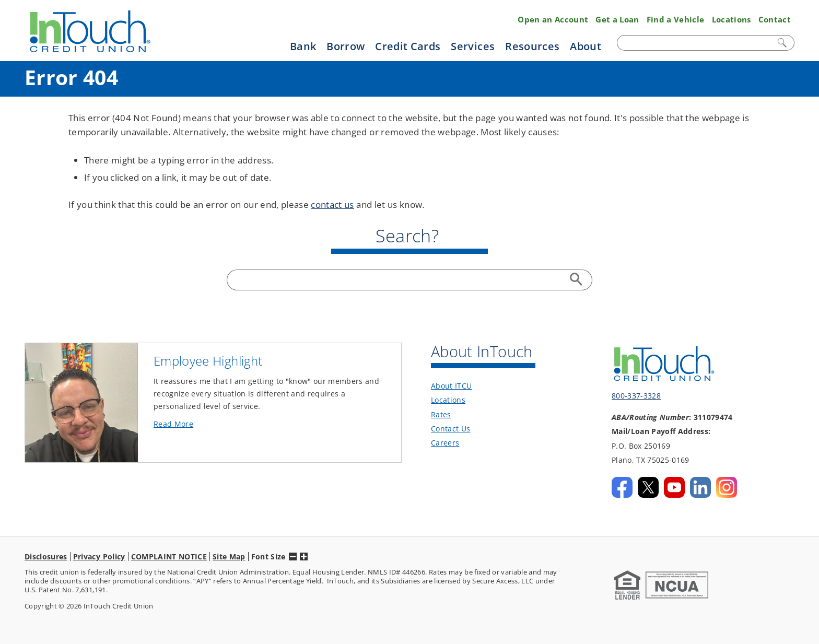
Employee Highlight (208, 361)
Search (783, 43)
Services (473, 46)
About (586, 46)
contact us (332, 204)
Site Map (229, 557)
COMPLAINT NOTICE (169, 557)
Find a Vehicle (676, 19)
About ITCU (451, 386)
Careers (445, 443)
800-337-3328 (636, 396)
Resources (532, 46)
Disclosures (46, 557)
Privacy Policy (99, 557)
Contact (775, 19)
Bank (303, 46)
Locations (732, 19)
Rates (441, 414)
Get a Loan (617, 19)
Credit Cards (408, 46)
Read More (191, 424)
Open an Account (553, 19)
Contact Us (451, 429)
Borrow (346, 46)
